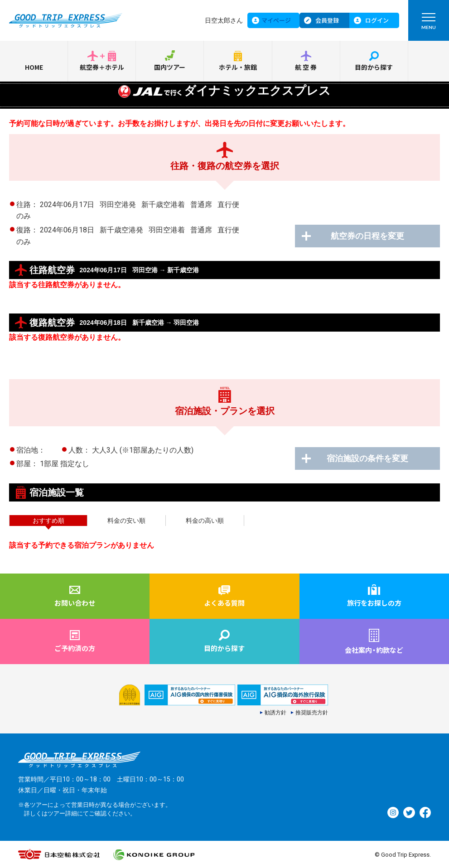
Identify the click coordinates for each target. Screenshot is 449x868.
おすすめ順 (48, 521)
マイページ (276, 20)
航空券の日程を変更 (367, 236)
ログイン (377, 20)
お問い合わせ (75, 603)
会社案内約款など (374, 650)
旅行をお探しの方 (374, 603)
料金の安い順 (126, 521)
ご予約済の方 (75, 648)
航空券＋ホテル (102, 67)
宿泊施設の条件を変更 (367, 458)
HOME (34, 67)
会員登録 (327, 20)
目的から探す (374, 67)
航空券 (306, 67)
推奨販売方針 (312, 713)
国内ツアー (170, 67)
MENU (429, 23)
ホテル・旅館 (238, 67)
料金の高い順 (205, 521)
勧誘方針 (275, 713)
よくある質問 (224, 603)
